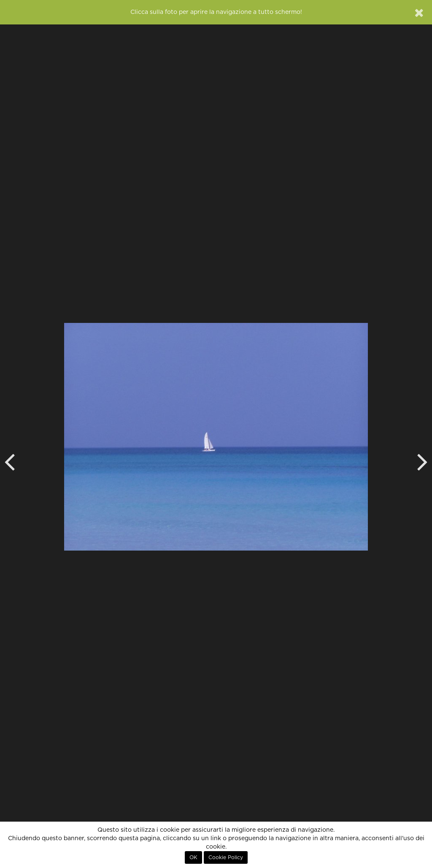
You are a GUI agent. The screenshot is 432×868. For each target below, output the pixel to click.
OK (193, 857)
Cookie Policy (226, 857)
